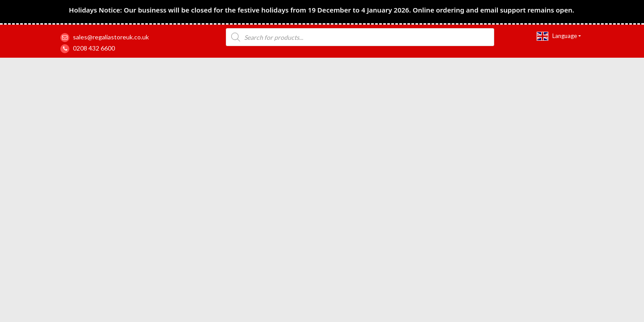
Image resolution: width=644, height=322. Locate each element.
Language (557, 36)
